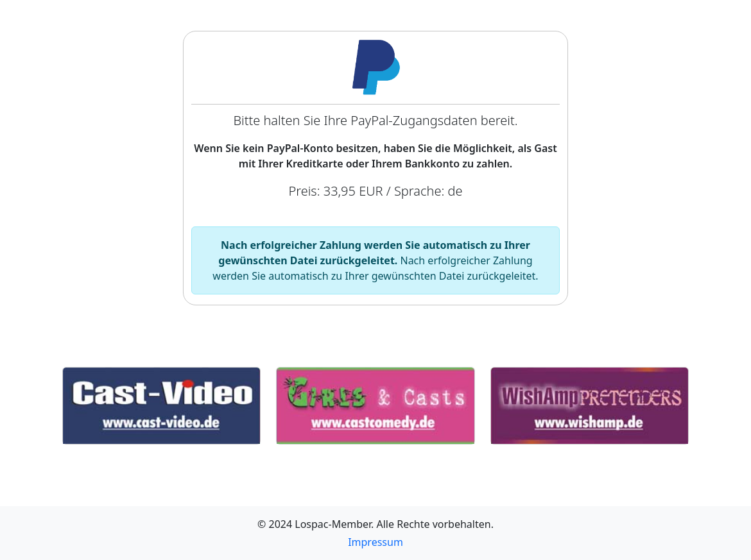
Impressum (376, 542)
